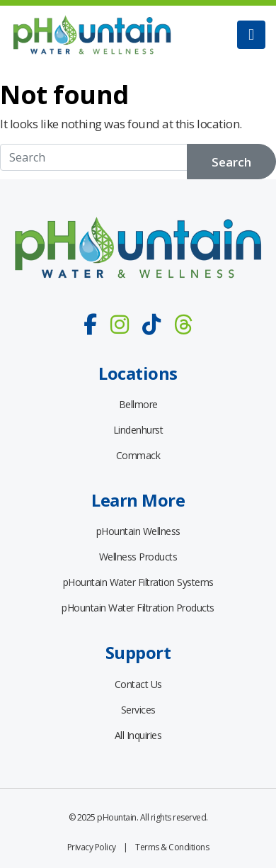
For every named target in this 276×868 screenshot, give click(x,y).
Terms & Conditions (172, 847)
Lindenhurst (138, 430)
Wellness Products (138, 557)
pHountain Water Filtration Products (138, 608)
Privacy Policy (92, 847)
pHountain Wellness (138, 531)
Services (138, 710)
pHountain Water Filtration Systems (138, 582)
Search (231, 162)
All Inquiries (138, 735)
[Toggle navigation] (251, 35)
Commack (138, 455)
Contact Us (138, 684)
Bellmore (138, 404)
